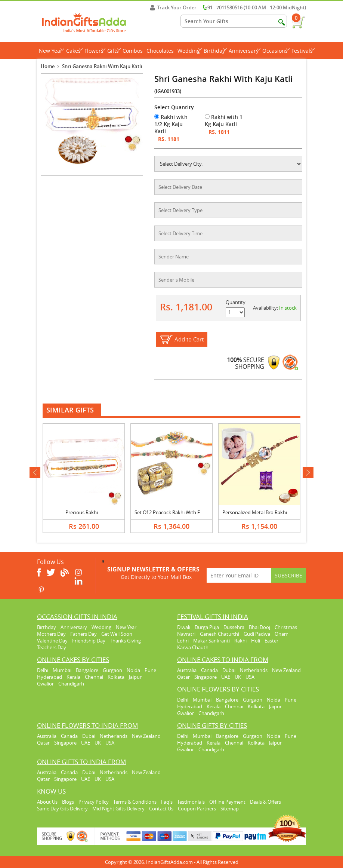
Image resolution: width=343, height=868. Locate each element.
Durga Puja (207, 627)
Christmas (286, 627)
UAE (226, 677)
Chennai (94, 677)
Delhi (43, 670)
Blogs (68, 802)
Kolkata (116, 677)
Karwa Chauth (193, 647)
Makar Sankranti (211, 641)
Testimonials (191, 802)
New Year (52, 51)
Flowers (95, 51)
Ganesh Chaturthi (220, 634)
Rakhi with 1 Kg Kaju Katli (224, 120)
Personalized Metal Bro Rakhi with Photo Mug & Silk (280, 512)
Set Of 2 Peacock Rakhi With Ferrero (174, 512)
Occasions (276, 51)
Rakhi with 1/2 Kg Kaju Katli (171, 124)
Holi (256, 641)
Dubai (229, 670)
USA (250, 677)
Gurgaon (112, 670)
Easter (271, 641)
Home (48, 66)
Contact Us (161, 809)
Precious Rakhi (82, 512)
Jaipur (135, 677)
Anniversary (245, 51)
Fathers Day (84, 634)
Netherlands (254, 670)
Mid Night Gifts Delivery (118, 809)
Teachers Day (52, 647)
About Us (47, 802)
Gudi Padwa (257, 634)
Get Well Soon (117, 634)
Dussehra (234, 627)
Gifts (114, 51)
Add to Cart (189, 339)
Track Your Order (173, 7)
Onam (282, 634)
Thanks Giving (125, 641)
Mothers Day (51, 634)
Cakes (74, 51)
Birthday (215, 51)
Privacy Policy (94, 802)
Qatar (183, 677)
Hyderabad (50, 677)
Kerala (73, 677)
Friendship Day (89, 641)
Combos (133, 51)
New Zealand (286, 670)
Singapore (206, 677)
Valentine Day (52, 641)
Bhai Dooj (259, 627)
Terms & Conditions (135, 802)
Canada (209, 670)
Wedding (190, 51)
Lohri (183, 641)
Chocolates (160, 51)
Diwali (184, 627)
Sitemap (230, 809)
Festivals (303, 51)
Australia (187, 670)
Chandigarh (71, 684)
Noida (133, 670)
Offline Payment (227, 802)
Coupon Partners (197, 809)
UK (238, 677)
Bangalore (87, 670)
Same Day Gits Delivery (62, 809)
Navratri (186, 634)
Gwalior (45, 684)
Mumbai (62, 670)
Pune (150, 670)
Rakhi (240, 641)
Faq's (167, 802)
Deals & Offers (265, 802)
